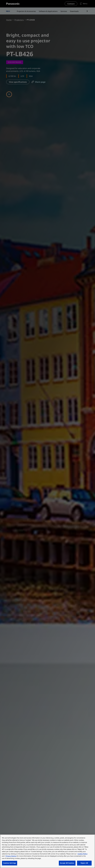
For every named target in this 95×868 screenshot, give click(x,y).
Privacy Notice (11, 856)
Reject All (84, 863)
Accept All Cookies (67, 863)
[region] (47, 851)
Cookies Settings (10, 863)
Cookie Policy (82, 854)
